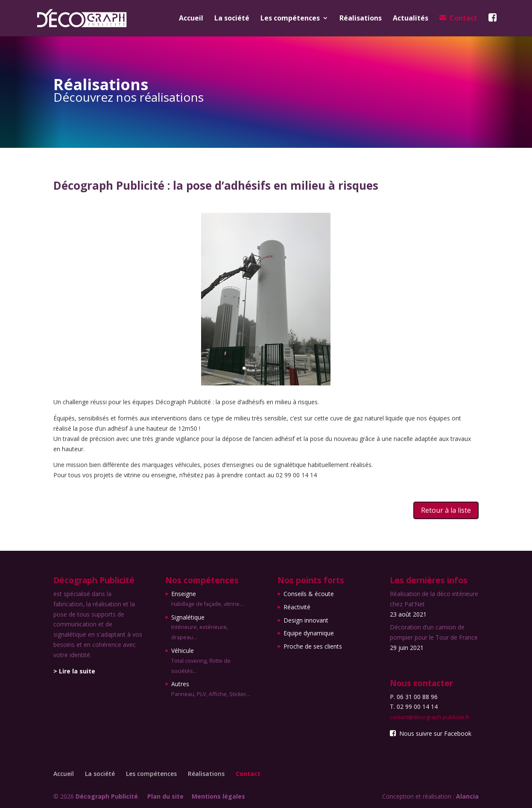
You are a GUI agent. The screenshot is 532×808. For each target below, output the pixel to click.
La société (232, 19)
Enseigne (213, 599)
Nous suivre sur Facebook (430, 733)
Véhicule (213, 661)
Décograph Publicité (107, 796)
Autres (213, 690)
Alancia (467, 796)
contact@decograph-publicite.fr (430, 717)
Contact (463, 18)
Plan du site (165, 796)
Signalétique (213, 628)
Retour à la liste (446, 510)
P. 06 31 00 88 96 (414, 697)
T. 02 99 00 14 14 (414, 707)
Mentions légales (218, 796)
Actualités (411, 19)
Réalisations (361, 19)
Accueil (191, 19)
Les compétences (290, 19)
